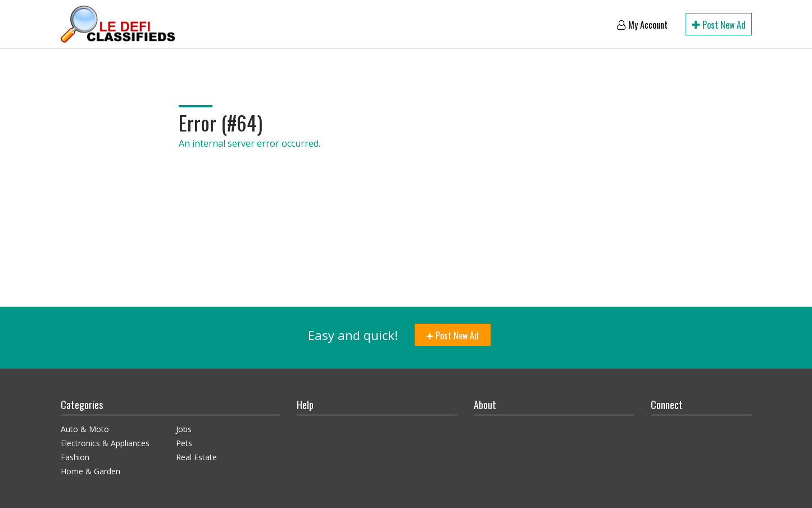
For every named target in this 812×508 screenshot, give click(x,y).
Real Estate (196, 457)
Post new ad (719, 25)
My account (642, 25)
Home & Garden (90, 471)
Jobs (184, 429)
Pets (184, 443)
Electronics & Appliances (105, 443)
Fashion (75, 457)
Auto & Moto (85, 429)
